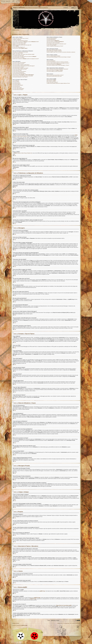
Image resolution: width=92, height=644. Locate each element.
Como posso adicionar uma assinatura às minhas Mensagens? (24, 66)
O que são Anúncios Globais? (18, 85)
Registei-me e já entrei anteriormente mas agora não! (22, 45)
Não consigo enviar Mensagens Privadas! (54, 50)
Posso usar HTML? (16, 82)
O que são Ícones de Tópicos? (18, 90)
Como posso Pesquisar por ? (54, 64)
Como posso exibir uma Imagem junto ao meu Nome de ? (25, 56)
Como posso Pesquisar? (51, 61)
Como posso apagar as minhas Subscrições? (55, 71)
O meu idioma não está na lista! (18, 55)
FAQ (13, 1)
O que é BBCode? (16, 81)
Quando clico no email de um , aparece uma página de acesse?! (26, 59)
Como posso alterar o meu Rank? (18, 58)
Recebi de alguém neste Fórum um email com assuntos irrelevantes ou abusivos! (61, 52)
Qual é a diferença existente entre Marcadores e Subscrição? (57, 69)
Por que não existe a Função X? (52, 82)
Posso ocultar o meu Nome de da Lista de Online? (26, 42)
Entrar (21, 27)
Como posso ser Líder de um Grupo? (53, 43)
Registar (17, 27)
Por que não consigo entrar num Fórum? (20, 69)
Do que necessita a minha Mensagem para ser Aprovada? (23, 76)
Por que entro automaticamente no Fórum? (20, 40)
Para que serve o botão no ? (23, 75)
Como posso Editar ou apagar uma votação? (20, 68)
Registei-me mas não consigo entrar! (19, 44)
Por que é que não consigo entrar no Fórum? (20, 38)
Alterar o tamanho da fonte (8, 1)
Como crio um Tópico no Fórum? (18, 64)
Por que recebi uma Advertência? (18, 73)
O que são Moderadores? (51, 39)
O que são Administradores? (52, 38)
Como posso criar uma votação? (18, 67)
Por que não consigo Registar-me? (19, 47)
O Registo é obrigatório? (17, 39)
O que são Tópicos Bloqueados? (18, 89)
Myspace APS (28, 635)
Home (3, 1)
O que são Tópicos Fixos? (17, 87)
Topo (15, 103)
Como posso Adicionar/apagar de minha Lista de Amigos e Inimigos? (59, 57)
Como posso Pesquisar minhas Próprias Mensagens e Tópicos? (58, 65)
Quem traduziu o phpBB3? (51, 81)
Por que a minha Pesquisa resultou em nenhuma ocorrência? (57, 62)
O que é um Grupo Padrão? (52, 45)
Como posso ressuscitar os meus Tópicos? (20, 77)
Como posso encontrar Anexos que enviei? (54, 76)
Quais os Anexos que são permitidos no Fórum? (55, 75)
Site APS (34, 636)
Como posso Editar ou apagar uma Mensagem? (21, 65)
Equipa (14, 625)
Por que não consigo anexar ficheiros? (19, 71)
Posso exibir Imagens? (17, 84)
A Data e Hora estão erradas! (18, 53)
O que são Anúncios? (16, 86)
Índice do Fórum (46, 20)
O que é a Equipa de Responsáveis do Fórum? (55, 46)
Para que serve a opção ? (20, 48)
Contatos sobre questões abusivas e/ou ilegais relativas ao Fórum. (58, 83)
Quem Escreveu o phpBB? (51, 80)
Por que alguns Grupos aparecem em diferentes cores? (56, 44)
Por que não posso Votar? (17, 70)
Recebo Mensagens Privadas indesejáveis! (54, 51)
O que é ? (16, 46)
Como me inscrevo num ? (55, 42)
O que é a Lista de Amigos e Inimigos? (53, 56)
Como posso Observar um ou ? (55, 70)
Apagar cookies (60, 623)
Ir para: (49, 620)
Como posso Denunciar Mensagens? (19, 74)
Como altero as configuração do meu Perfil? (20, 52)
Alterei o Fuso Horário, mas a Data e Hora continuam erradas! (23, 54)
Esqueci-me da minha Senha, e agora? (19, 43)
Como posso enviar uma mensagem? (19, 63)
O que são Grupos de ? (53, 40)
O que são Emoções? (16, 83)
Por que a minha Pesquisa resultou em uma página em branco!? (58, 63)
